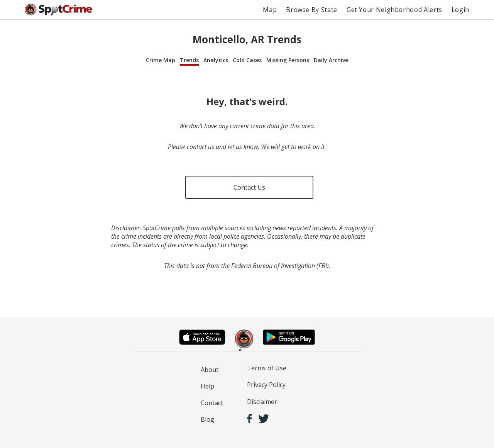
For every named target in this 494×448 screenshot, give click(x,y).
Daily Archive (331, 60)
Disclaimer (262, 402)
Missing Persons (288, 60)
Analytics (216, 60)
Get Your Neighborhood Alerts (394, 10)
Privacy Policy (266, 385)
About (210, 370)
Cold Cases (247, 60)
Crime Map (161, 60)
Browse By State (312, 10)
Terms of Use (267, 368)
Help (207, 386)
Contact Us (249, 187)
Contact (212, 403)
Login (460, 10)
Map (270, 10)
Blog (207, 419)
